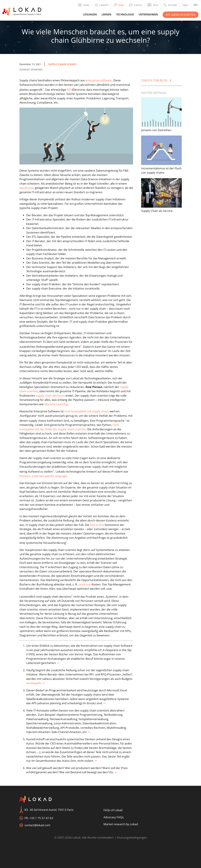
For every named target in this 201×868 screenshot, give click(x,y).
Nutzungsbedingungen (132, 837)
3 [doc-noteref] (125, 420)
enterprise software (99, 80)
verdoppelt (33, 683)
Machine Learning (56, 404)
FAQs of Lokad (113, 810)
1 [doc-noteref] (43, 89)
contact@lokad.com (37, 825)
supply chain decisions (50, 396)
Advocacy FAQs (114, 817)
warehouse (27, 188)
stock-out (85, 584)
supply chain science (62, 64)
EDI (69, 90)
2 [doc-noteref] (81, 346)
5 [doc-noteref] (67, 542)
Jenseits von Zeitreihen (156, 130)
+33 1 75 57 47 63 (41, 818)
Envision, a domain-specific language (43, 476)
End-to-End (97, 525)
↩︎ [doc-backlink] (58, 663)
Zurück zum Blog (156, 80)
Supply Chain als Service (157, 211)
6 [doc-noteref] (72, 596)
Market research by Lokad (121, 824)
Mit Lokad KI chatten (180, 15)
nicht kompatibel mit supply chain (86, 411)
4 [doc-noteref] (53, 470)
